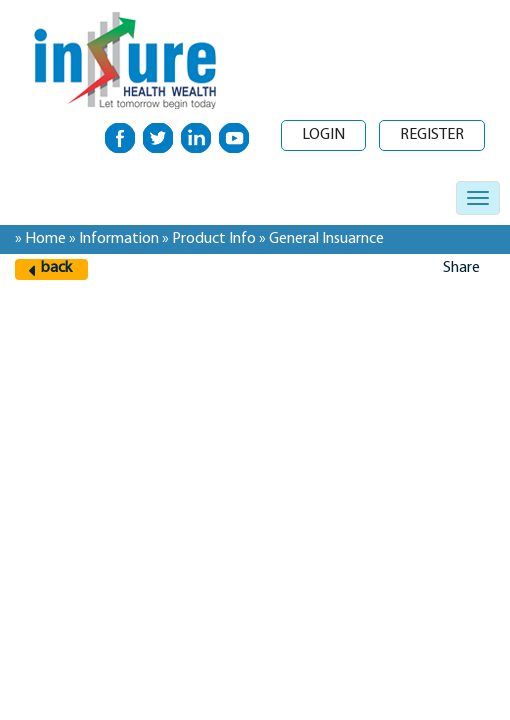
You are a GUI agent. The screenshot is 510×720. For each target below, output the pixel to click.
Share (461, 268)
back (56, 268)
